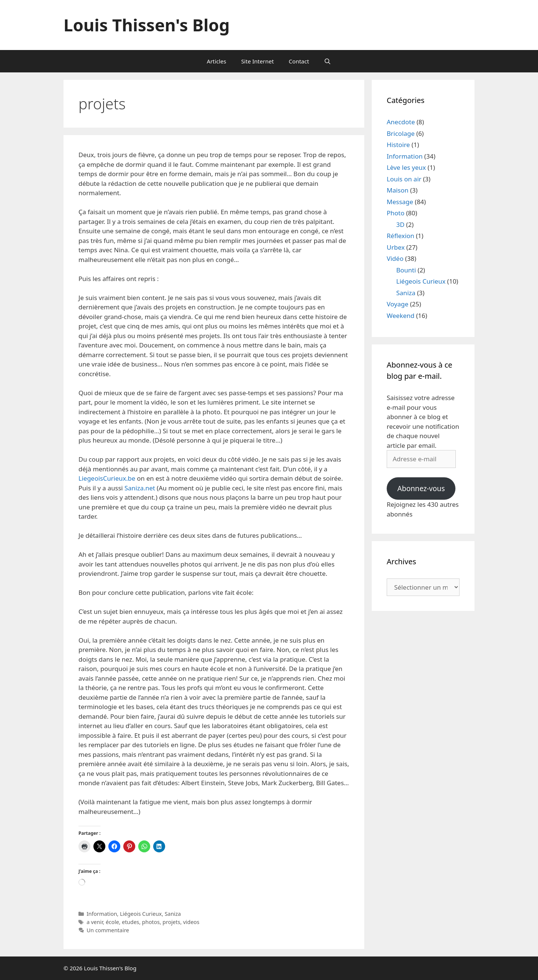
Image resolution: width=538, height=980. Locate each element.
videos (191, 922)
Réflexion (401, 236)
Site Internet (257, 61)
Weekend (401, 316)
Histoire (398, 145)
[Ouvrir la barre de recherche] (327, 61)
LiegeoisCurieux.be (107, 478)
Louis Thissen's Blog (147, 25)
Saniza (173, 914)
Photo (396, 213)
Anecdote (401, 122)
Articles (217, 61)
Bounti (406, 270)
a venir (95, 922)
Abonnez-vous (421, 489)
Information (102, 914)
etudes (130, 922)
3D (401, 224)
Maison (398, 190)
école (112, 922)
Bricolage (401, 133)
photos (151, 922)
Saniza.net (140, 488)
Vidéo (395, 258)
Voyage (398, 304)
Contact (299, 61)
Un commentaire (108, 930)
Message (400, 202)
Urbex (396, 247)
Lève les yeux (406, 167)
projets (171, 922)
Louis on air (404, 179)
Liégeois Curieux (141, 914)
